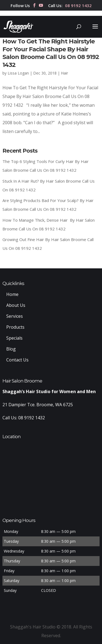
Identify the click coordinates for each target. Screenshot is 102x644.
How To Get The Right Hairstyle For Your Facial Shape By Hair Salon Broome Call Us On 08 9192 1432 (51, 53)
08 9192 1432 (78, 6)
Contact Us (17, 360)
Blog (11, 349)
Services (15, 316)
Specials (14, 338)
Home (12, 294)
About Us (16, 305)
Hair (64, 73)
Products (15, 327)
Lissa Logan (18, 73)
